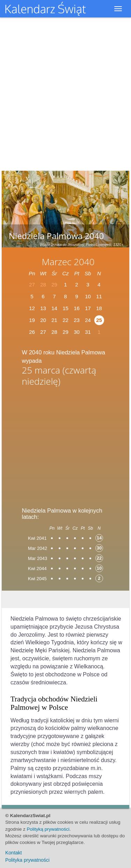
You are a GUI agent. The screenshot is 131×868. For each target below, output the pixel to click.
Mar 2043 (38, 558)
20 (43, 320)
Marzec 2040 (68, 262)
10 (88, 296)
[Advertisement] (66, 444)
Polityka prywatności (27, 860)
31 (88, 332)
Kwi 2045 (37, 579)
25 (99, 320)
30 (77, 332)
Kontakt (13, 853)
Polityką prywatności (48, 829)
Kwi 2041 (37, 538)
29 (65, 332)
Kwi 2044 (37, 569)
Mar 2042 (38, 548)
